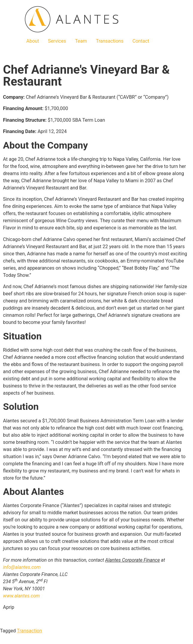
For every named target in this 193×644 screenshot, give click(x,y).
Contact (141, 41)
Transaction (30, 631)
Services (57, 41)
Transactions (110, 41)
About (33, 41)
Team (81, 41)
